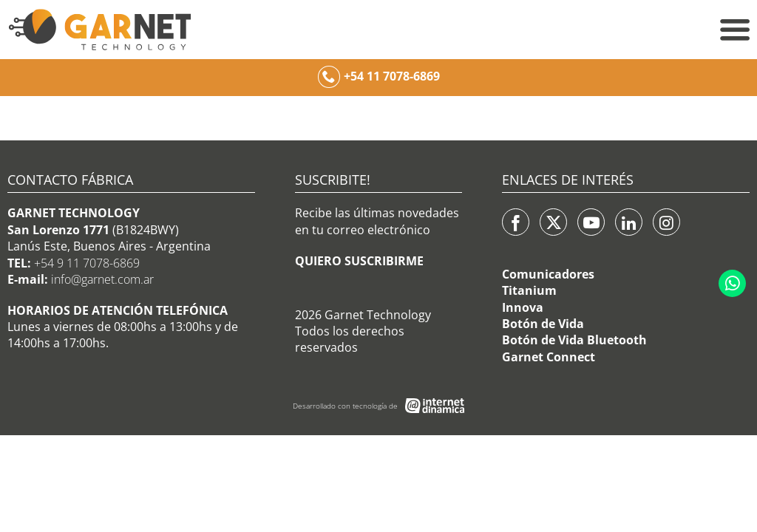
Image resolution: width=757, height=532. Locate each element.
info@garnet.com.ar (102, 279)
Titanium (529, 290)
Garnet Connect (549, 357)
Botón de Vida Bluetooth (574, 340)
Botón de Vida (543, 324)
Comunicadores (548, 274)
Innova (523, 307)
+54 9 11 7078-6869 (87, 263)
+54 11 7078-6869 (392, 76)
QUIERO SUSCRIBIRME (359, 261)
